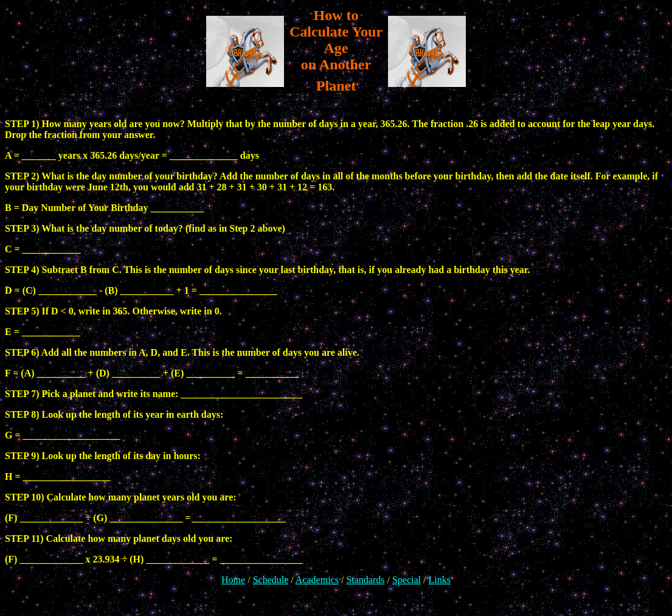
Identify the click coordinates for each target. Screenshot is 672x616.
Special (407, 580)
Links (439, 580)
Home (233, 580)
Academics (317, 580)
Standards (365, 580)
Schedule (271, 580)
